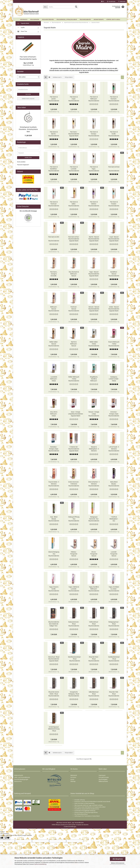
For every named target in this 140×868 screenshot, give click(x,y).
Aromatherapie (99, 19)
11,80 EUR (28, 136)
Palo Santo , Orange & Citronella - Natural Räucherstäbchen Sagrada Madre (54, 275)
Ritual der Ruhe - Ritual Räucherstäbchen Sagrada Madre (94, 660)
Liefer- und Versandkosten (22, 778)
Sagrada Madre (23, 24)
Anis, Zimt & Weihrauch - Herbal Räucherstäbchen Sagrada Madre (54, 415)
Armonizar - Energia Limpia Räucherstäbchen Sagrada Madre (114, 415)
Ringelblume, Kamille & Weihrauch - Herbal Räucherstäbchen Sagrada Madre (94, 380)
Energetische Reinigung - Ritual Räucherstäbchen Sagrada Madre (74, 695)
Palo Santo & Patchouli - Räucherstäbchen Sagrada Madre (54, 205)
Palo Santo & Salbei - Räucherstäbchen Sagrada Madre (74, 205)
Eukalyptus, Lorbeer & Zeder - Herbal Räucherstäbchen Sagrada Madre (114, 380)
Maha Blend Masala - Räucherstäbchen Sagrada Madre (114, 485)
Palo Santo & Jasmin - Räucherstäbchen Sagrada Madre (54, 100)
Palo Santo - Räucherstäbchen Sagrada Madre (74, 135)
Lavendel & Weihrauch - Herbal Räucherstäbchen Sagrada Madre (54, 380)
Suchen (28, 95)
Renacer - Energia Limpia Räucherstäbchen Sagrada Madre (94, 415)
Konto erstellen (21, 163)
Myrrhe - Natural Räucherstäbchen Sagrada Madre (94, 240)
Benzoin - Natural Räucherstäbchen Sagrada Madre (94, 310)
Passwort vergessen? (23, 165)
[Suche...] (45, 7)
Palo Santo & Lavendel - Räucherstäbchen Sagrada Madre (74, 170)
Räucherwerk (35, 19)
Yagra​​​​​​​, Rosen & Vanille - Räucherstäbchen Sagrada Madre (54, 590)
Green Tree (22, 32)
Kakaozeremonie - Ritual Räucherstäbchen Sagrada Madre (74, 625)
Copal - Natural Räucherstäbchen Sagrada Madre (114, 240)
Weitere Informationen (118, 863)
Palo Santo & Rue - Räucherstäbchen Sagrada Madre (74, 240)
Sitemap (73, 782)
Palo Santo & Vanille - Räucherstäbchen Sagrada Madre (114, 135)
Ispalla (21, 28)
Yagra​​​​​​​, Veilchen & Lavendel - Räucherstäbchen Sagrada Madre (74, 590)
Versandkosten (79, 823)
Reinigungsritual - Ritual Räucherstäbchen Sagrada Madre (114, 625)
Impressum (102, 776)
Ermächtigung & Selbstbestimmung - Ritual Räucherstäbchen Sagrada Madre (54, 730)
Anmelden (28, 158)
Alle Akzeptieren (118, 859)
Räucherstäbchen (48, 19)
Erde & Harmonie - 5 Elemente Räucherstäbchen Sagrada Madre (74, 485)
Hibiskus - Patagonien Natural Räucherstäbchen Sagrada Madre (74, 555)
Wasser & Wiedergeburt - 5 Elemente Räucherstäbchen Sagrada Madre (94, 450)
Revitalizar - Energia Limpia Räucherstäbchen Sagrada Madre (54, 450)
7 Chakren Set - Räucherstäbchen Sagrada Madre (74, 450)
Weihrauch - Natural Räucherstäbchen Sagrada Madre (54, 310)
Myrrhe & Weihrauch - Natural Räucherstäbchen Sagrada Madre (74, 345)
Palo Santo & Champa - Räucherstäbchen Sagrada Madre (94, 135)
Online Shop (55, 825)
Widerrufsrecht (19, 776)
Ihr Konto (73, 778)
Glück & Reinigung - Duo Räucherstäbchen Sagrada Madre (54, 555)
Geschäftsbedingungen (21, 780)
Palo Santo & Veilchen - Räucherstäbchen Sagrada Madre (94, 205)
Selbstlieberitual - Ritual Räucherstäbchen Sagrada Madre (94, 695)
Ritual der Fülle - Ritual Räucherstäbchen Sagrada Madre (114, 695)
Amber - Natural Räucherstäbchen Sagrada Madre (114, 310)
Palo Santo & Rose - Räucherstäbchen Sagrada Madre (114, 170)
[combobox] (57, 78)
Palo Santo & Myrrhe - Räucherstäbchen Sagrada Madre (54, 135)
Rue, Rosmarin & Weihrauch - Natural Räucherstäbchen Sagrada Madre (74, 275)
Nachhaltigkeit (103, 780)
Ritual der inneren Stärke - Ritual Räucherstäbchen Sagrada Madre (54, 695)
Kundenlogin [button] (111, 1)
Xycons (86, 825)
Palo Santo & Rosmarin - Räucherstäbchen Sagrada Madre (114, 100)
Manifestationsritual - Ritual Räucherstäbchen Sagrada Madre (75, 660)
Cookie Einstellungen (70, 827)
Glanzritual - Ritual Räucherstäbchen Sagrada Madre (54, 660)
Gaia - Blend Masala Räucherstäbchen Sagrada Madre (54, 520)
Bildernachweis (103, 782)
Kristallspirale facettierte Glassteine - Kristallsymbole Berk (28, 130)
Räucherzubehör (85, 19)
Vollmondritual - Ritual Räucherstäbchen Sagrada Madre (94, 625)
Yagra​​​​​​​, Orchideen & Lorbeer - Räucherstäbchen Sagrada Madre (114, 590)
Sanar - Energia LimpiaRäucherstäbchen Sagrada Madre (76, 415)
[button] (103, 1)
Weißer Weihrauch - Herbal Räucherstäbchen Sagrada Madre (74, 380)
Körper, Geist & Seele (113, 19)
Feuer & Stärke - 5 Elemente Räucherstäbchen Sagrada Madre (54, 485)
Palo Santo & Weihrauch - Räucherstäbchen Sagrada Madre (94, 100)
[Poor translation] (7, 839)
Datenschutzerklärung (40, 864)
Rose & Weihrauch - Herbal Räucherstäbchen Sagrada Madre (114, 345)
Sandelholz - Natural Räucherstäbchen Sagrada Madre (114, 275)
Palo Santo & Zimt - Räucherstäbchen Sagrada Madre (54, 240)
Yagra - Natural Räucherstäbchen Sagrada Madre (94, 275)
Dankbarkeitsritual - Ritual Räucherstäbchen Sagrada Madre (114, 660)
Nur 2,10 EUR (28, 64)
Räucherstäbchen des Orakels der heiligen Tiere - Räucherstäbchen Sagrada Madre (54, 625)
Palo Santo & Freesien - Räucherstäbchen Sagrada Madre (114, 205)
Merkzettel (122, 1)
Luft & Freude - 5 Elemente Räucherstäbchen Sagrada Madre (114, 450)
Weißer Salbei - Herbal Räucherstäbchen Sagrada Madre (94, 345)
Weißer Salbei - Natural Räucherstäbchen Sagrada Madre (54, 345)
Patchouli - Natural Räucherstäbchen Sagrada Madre (74, 310)
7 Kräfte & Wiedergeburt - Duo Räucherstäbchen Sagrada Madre (114, 520)
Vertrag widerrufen (54, 810)
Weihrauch (24, 19)
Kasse (72, 780)
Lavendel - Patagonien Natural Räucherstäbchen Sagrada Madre (114, 555)
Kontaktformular (104, 778)
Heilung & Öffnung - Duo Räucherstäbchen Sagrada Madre (74, 520)
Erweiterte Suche (28, 99)
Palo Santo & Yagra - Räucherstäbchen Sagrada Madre (94, 170)
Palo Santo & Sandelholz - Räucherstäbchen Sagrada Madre (54, 170)
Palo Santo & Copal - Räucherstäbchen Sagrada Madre (74, 100)
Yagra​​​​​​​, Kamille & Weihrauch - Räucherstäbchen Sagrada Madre (94, 590)
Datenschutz (18, 782)
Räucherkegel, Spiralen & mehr (67, 19)
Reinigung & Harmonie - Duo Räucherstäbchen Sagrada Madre (94, 520)
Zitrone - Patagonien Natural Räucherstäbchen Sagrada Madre (94, 555)
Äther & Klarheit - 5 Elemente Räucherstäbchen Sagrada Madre (94, 485)
